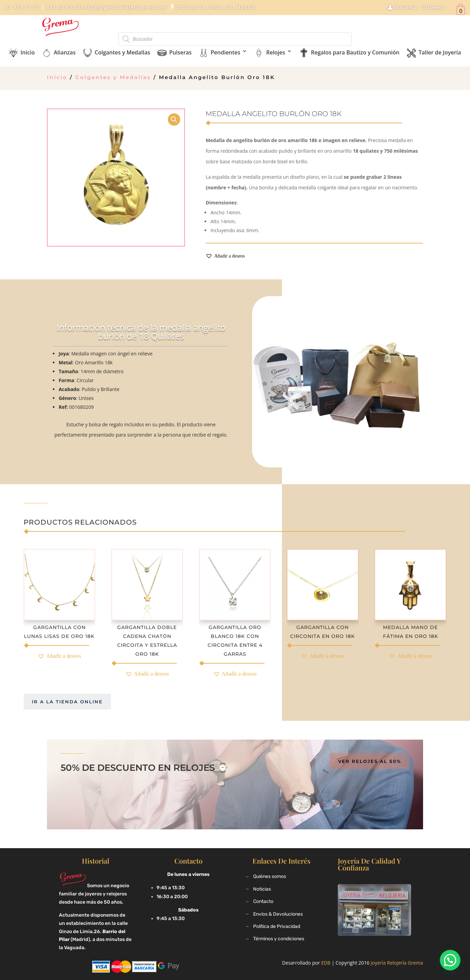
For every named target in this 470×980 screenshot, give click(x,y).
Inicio (57, 77)
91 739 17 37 (22, 7)
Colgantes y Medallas (113, 77)
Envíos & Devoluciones (278, 914)
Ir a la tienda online (67, 702)
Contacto (263, 901)
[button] (225, 256)
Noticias (262, 889)
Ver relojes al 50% (370, 761)
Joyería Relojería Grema (397, 963)
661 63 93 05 (63, 7)
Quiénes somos (270, 876)
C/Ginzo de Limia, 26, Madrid (216, 7)
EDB (326, 963)
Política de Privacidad (277, 926)
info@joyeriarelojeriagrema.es (125, 7)
